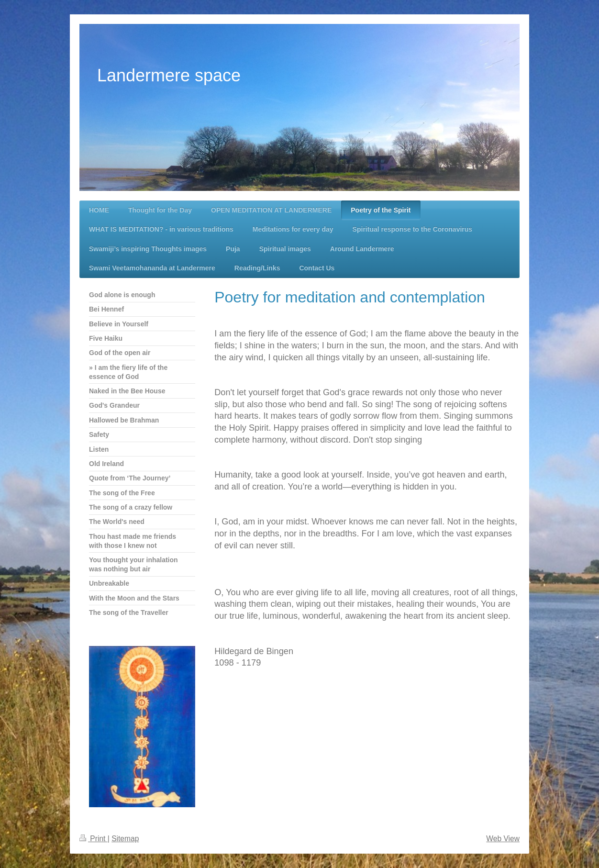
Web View (503, 839)
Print (94, 839)
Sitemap (125, 839)
